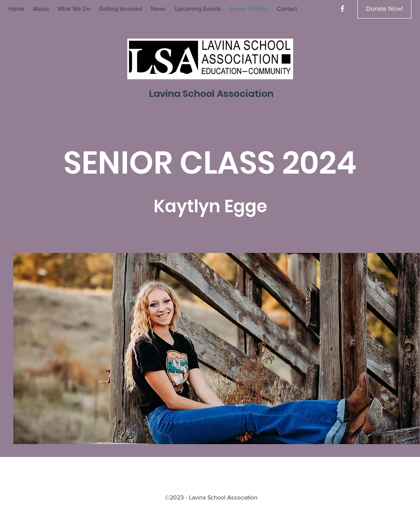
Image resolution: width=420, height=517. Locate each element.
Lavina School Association (211, 94)
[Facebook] (342, 9)
